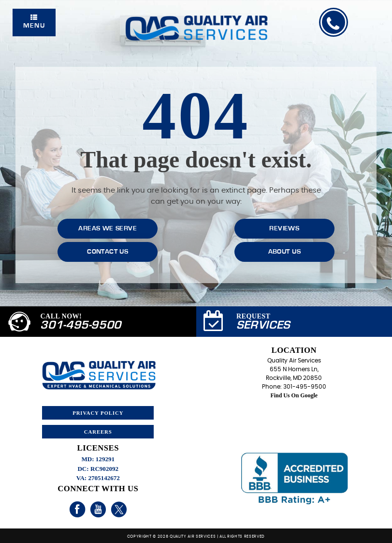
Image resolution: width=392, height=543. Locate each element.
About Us (284, 252)
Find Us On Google (294, 395)
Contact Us (108, 252)
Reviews (284, 228)
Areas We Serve (108, 228)
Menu (34, 22)
